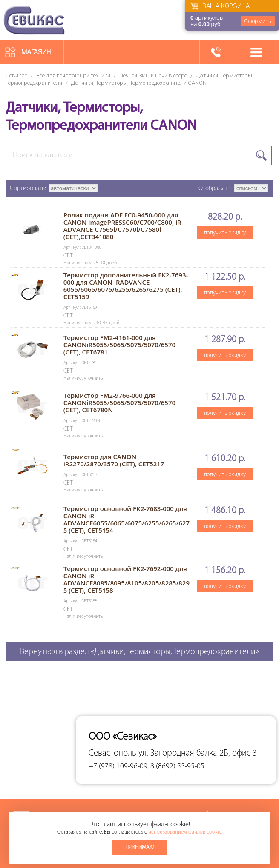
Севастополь (112, 753)
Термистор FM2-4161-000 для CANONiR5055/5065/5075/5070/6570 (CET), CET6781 (119, 345)
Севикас (16, 76)
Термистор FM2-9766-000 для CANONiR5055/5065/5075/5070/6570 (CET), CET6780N (119, 403)
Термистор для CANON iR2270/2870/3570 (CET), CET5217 (114, 460)
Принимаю (140, 847)
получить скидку (225, 233)
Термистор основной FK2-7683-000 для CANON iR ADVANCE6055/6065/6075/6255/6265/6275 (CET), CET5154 (127, 519)
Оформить (258, 21)
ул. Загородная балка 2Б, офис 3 (198, 753)
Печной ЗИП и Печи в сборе (153, 76)
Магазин (36, 52)
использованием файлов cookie (185, 832)
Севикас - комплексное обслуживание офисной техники (34, 20)
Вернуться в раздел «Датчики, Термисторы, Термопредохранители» (139, 652)
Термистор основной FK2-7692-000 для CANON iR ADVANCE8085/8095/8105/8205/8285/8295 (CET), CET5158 (127, 579)
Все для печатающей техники (73, 76)
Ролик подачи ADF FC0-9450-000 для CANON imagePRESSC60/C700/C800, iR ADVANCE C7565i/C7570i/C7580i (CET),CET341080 (122, 226)
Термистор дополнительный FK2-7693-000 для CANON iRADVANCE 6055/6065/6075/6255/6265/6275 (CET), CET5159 (126, 286)
